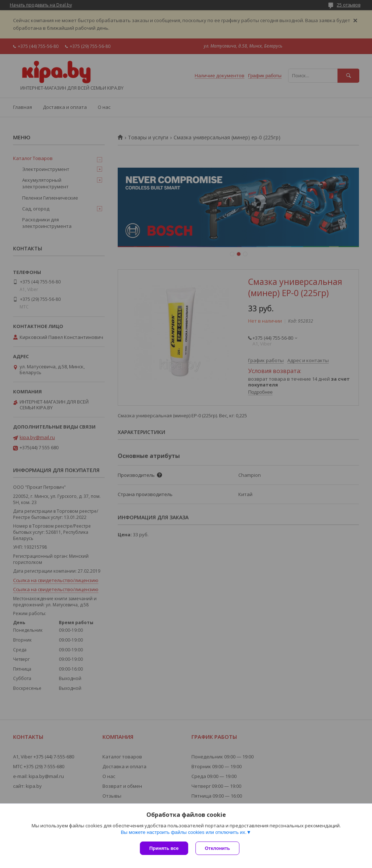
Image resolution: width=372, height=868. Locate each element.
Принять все (164, 848)
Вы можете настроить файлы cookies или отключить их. (183, 832)
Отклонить (217, 848)
